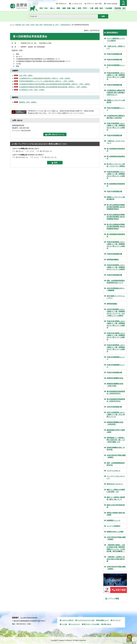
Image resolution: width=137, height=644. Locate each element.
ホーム (12, 25)
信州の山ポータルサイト (115, 484)
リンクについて (75, 625)
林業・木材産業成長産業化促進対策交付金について (116, 282)
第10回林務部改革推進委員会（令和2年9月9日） (116, 392)
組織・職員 (39, 25)
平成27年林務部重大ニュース (116, 109)
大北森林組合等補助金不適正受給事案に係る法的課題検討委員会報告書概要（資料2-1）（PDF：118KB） (55, 84)
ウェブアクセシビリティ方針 (86, 621)
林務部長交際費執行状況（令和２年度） (115, 385)
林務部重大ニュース (113, 520)
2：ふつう (31, 151)
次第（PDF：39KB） (26, 76)
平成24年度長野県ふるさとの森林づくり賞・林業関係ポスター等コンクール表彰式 (116, 348)
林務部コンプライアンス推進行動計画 (116, 198)
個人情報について (103, 621)
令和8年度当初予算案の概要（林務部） (116, 568)
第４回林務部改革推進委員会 (116, 235)
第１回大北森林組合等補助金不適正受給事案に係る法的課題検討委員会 (116, 207)
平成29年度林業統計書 (114, 275)
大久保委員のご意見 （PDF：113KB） (32, 90)
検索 (123, 4)
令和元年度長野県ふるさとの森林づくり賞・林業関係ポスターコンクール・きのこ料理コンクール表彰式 (116, 313)
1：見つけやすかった (21, 157)
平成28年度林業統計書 (114, 254)
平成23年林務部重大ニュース (116, 366)
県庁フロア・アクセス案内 (91, 625)
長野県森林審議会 (113, 260)
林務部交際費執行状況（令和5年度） (116, 449)
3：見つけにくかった (49, 157)
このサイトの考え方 (67, 621)
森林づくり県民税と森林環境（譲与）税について (116, 498)
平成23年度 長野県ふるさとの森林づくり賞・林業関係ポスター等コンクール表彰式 (116, 336)
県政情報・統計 (20, 25)
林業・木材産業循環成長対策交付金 (116, 464)
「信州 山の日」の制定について (116, 47)
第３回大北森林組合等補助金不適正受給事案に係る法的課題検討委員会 (116, 217)
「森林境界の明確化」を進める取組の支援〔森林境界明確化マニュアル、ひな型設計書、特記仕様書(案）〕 (116, 548)
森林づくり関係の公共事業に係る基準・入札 (116, 491)
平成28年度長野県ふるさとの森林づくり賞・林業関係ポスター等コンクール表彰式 (116, 175)
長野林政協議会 (112, 304)
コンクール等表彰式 (113, 526)
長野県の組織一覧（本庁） (52, 25)
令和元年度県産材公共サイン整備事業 (116, 289)
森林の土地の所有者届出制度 (116, 506)
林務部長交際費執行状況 (115, 378)
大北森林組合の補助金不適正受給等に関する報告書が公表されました (116, 93)
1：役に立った (19, 151)
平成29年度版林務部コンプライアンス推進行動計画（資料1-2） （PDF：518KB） (47, 81)
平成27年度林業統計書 (114, 191)
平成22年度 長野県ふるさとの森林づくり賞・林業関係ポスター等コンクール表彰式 (116, 324)
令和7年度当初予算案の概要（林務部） (116, 538)
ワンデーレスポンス (113, 471)
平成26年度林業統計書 (114, 135)
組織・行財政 (30, 25)
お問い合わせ (107, 625)
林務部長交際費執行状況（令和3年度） (115, 423)
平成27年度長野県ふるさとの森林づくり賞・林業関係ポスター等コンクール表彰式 (116, 127)
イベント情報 (114, 599)
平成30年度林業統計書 (114, 372)
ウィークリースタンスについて (116, 477)
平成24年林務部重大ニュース (116, 358)
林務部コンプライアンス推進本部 (116, 101)
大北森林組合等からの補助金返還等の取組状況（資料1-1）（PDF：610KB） (45, 78)
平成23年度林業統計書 (114, 54)
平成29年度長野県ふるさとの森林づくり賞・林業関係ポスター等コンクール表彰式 (116, 245)
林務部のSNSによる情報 (115, 532)
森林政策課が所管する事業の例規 (116, 431)
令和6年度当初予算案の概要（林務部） (116, 456)
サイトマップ (116, 621)
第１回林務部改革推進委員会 (116, 150)
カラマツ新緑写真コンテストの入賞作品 (116, 40)
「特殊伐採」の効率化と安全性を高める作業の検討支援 (116, 559)
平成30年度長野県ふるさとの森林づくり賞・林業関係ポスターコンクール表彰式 (116, 267)
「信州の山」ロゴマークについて (116, 142)
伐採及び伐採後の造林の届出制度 (116, 514)
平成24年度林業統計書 (114, 60)
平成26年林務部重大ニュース (116, 66)
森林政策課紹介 (66, 25)
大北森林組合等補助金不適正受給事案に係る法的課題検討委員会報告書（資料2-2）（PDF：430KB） (53, 87)
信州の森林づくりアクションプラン (116, 297)
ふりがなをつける (77, 4)
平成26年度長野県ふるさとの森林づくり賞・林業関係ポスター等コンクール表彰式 (116, 76)
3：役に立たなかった (45, 151)
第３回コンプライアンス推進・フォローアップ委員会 (116, 165)
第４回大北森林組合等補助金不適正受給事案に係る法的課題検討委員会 (116, 227)
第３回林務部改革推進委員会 (116, 185)
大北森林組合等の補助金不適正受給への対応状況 (116, 117)
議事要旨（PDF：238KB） (28, 102)
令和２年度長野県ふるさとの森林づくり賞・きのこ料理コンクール (116, 415)
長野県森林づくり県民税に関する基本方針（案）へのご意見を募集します (116, 440)
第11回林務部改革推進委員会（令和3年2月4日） (116, 400)
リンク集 (64, 625)
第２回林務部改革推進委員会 (116, 157)
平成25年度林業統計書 (114, 85)
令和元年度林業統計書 (114, 407)
